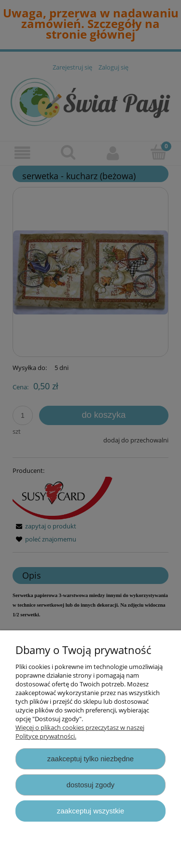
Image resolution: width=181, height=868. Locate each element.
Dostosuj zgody (91, 785)
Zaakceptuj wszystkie (90, 811)
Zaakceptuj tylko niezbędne (90, 759)
